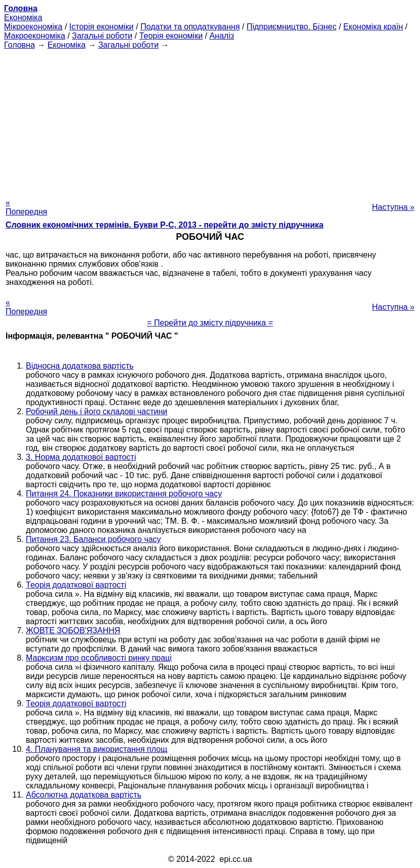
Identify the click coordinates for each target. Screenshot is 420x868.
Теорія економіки (171, 36)
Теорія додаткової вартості (76, 585)
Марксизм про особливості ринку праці (99, 658)
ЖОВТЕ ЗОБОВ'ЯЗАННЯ (73, 630)
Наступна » (393, 207)
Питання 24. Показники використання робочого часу (124, 494)
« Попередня (26, 207)
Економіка (23, 17)
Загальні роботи (102, 36)
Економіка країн (373, 27)
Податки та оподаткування (190, 27)
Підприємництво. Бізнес (292, 27)
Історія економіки (102, 27)
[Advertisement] (210, 121)
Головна (20, 45)
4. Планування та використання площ (97, 749)
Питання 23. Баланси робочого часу (93, 539)
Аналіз (222, 36)
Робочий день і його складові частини (97, 411)
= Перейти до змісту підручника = (210, 323)
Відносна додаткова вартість (80, 366)
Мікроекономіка (33, 27)
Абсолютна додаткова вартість (84, 795)
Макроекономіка (35, 36)
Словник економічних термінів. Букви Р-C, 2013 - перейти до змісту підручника (164, 225)
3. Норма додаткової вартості (81, 457)
